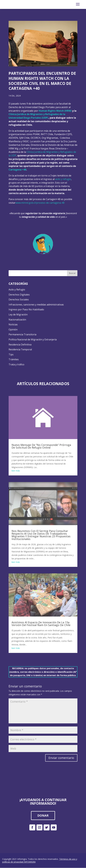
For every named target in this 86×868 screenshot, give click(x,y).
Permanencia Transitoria (22, 335)
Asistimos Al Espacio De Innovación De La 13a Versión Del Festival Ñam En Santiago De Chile (41, 624)
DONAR (43, 816)
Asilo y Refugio (17, 290)
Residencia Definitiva (20, 345)
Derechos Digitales (19, 295)
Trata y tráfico (16, 365)
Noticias (13, 325)
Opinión (13, 330)
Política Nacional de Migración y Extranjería (33, 340)
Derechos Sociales (19, 300)
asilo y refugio (63, 179)
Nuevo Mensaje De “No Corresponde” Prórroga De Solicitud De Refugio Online (41, 446)
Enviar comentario (61, 758)
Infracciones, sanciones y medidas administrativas (36, 305)
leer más (16, 471)
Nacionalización (17, 320)
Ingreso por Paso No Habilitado (26, 310)
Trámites (14, 360)
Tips (11, 355)
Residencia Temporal (20, 350)
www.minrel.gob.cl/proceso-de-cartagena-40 (40, 203)
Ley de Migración (18, 315)
